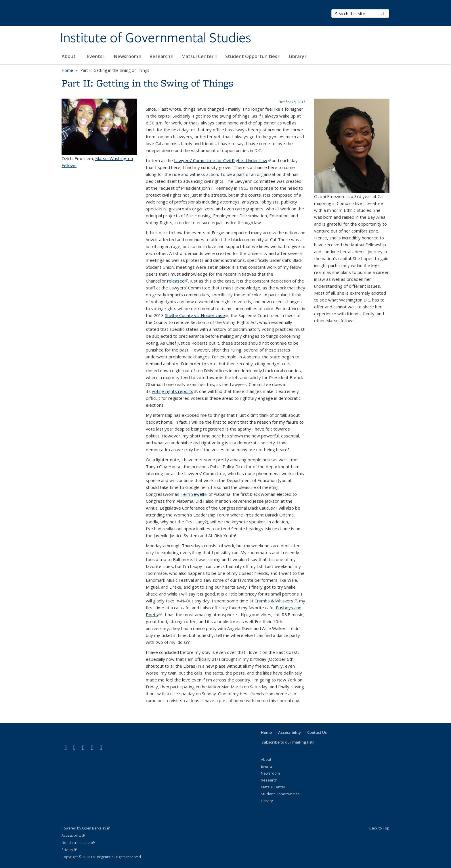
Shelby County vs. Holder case (197, 315)
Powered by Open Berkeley (86, 828)
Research (161, 56)
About (70, 56)
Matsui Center (199, 56)
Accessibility (289, 732)
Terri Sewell (194, 494)
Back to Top (379, 828)
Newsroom (127, 56)
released (178, 281)
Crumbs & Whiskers (276, 601)
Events (96, 56)
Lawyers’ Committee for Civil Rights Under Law (222, 160)
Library (298, 56)
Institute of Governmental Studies (156, 38)
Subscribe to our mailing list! (288, 742)
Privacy (69, 850)
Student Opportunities (253, 56)
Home (67, 70)
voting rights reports (174, 391)
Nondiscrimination (78, 843)
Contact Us (317, 732)
